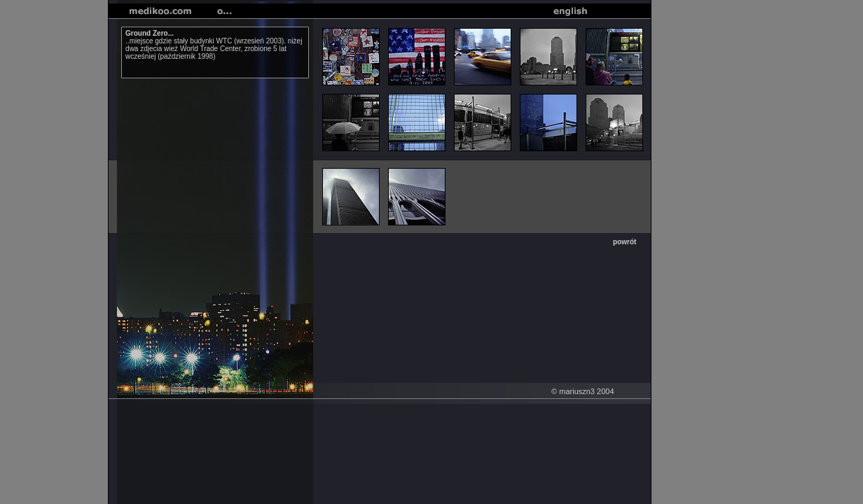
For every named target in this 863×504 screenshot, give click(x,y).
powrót (624, 242)
